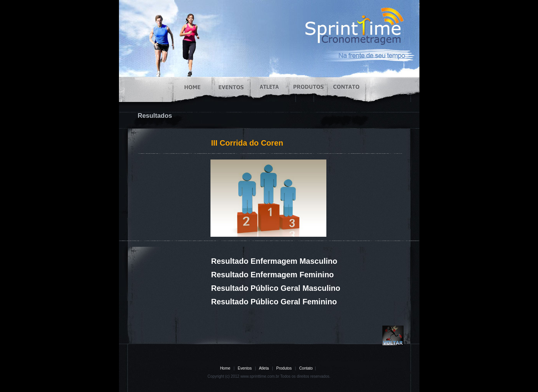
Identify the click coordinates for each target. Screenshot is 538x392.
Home (225, 368)
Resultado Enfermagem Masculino (274, 261)
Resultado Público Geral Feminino (274, 302)
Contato (306, 368)
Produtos (284, 368)
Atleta (264, 368)
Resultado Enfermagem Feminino (273, 275)
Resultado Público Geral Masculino (276, 288)
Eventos (245, 368)
